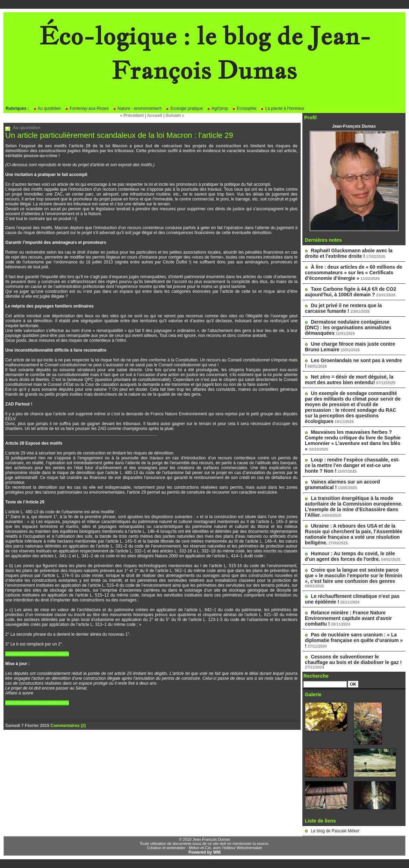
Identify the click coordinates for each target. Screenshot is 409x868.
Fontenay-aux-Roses (87, 108)
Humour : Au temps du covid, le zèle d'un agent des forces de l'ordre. (350, 556)
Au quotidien (47, 108)
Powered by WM (204, 852)
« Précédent (132, 115)
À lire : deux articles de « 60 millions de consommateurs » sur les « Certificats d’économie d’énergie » (354, 273)
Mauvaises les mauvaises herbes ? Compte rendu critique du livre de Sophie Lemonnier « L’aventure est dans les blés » (353, 440)
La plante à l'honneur (282, 108)
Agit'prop (217, 108)
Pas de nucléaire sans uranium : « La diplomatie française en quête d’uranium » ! (354, 640)
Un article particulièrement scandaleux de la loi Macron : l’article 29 (119, 135)
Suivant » (175, 115)
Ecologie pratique (184, 108)
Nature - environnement (137, 108)
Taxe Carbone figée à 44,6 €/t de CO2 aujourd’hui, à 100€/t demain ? (350, 292)
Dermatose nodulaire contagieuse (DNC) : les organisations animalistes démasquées (348, 327)
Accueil (155, 115)
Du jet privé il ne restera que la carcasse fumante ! (343, 308)
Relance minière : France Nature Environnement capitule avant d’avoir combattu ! (348, 618)
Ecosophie (244, 108)
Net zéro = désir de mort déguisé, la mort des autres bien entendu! (349, 380)
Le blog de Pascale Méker (335, 831)
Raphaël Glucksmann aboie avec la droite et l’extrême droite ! (349, 253)
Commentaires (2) (68, 726)
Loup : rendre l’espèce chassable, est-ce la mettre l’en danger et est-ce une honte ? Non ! (352, 465)
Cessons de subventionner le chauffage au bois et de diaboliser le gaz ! (353, 659)
